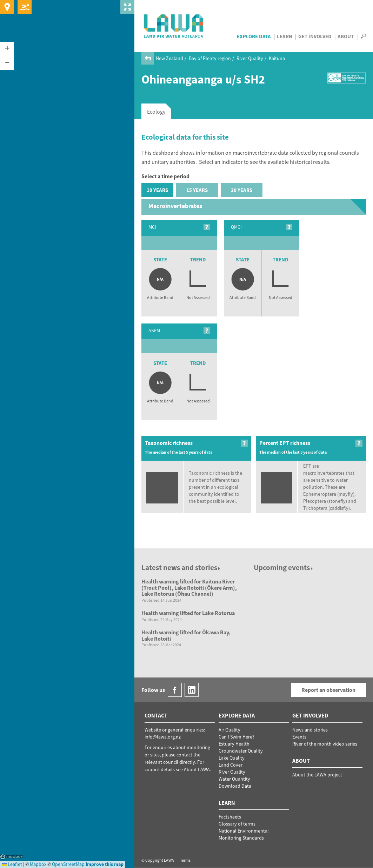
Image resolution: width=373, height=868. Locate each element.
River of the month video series (325, 744)
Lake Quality (232, 758)
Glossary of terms (237, 824)
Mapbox (11, 857)
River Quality (250, 58)
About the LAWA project (317, 775)
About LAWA (197, 769)
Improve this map (105, 864)
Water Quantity (234, 779)
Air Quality (229, 730)
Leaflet (12, 864)
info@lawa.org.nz (163, 737)
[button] (7, 49)
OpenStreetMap (68, 864)
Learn (285, 36)
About (346, 36)
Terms (185, 860)
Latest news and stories (181, 567)
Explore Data (254, 36)
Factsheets (230, 817)
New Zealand (169, 58)
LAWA (174, 26)
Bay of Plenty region (210, 58)
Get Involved (315, 36)
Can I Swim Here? (237, 737)
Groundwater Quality (241, 751)
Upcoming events (284, 567)
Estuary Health (234, 744)
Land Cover (231, 765)
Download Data (235, 786)
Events (299, 737)
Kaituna (277, 58)
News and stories (310, 730)
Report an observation (328, 690)
